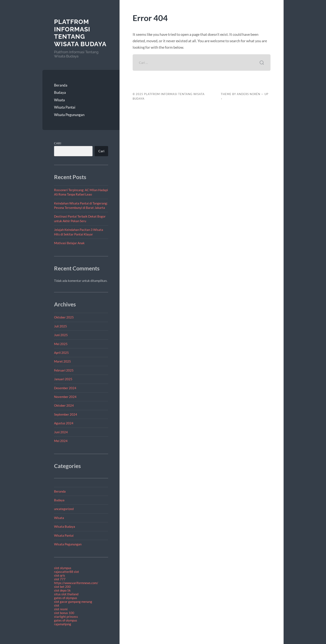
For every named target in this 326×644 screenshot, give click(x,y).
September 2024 (66, 414)
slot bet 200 (62, 587)
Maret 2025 (62, 361)
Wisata (59, 100)
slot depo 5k (62, 590)
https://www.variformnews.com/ (76, 583)
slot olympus (63, 568)
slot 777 (60, 579)
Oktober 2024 (64, 405)
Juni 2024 (61, 432)
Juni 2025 (61, 335)
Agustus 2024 (64, 423)
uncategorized (64, 509)
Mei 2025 (61, 344)
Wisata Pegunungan (69, 115)
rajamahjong (63, 624)
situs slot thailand (66, 594)
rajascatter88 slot (67, 572)
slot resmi (61, 609)
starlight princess (66, 617)
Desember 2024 (65, 388)
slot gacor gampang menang (73, 602)
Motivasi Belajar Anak (69, 243)
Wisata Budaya (65, 526)
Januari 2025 (63, 379)
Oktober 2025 (64, 317)
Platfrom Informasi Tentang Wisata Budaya (80, 33)
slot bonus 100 (64, 613)
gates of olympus (66, 598)
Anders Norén (249, 94)
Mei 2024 (61, 441)
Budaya (60, 92)
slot (57, 605)
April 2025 (61, 353)
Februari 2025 (64, 370)
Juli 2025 (61, 326)
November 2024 (65, 397)
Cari (58, 143)
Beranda (61, 85)
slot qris (60, 575)
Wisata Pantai (65, 107)
